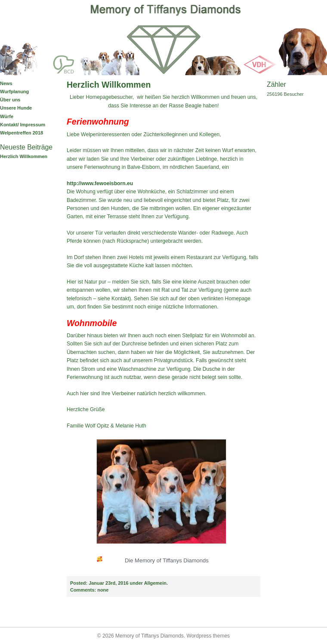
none (89, 590)
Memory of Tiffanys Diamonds (150, 636)
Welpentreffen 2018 (22, 133)
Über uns (10, 100)
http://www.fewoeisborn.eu (100, 183)
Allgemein (155, 583)
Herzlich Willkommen (24, 156)
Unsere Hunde (16, 108)
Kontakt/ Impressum (23, 125)
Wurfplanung (14, 92)
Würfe (7, 116)
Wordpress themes (208, 636)
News (6, 83)
